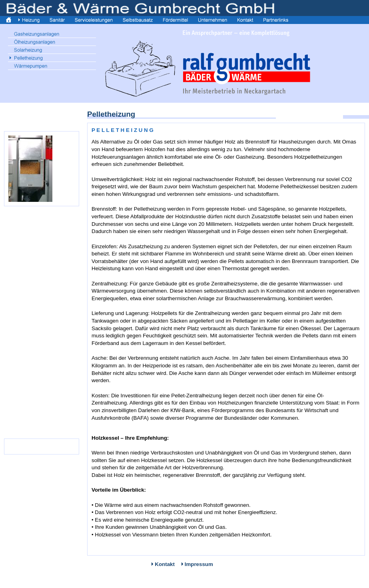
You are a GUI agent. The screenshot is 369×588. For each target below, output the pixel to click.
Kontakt (165, 564)
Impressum (199, 564)
